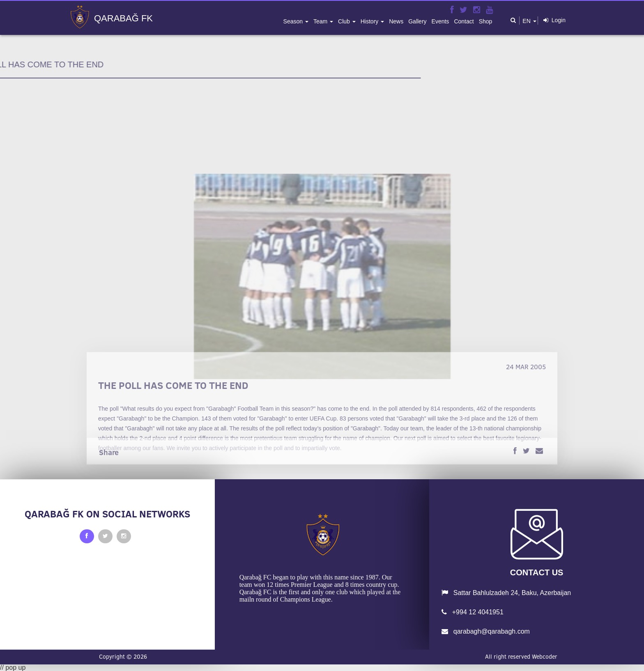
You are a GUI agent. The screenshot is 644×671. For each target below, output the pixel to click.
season (294, 21)
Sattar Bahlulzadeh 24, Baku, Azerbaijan (506, 593)
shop (486, 21)
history (370, 21)
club (345, 21)
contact (464, 21)
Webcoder (545, 657)
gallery (417, 21)
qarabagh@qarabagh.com (486, 631)
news (396, 21)
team (321, 21)
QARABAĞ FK (123, 18)
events (440, 21)
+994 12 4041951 (472, 612)
